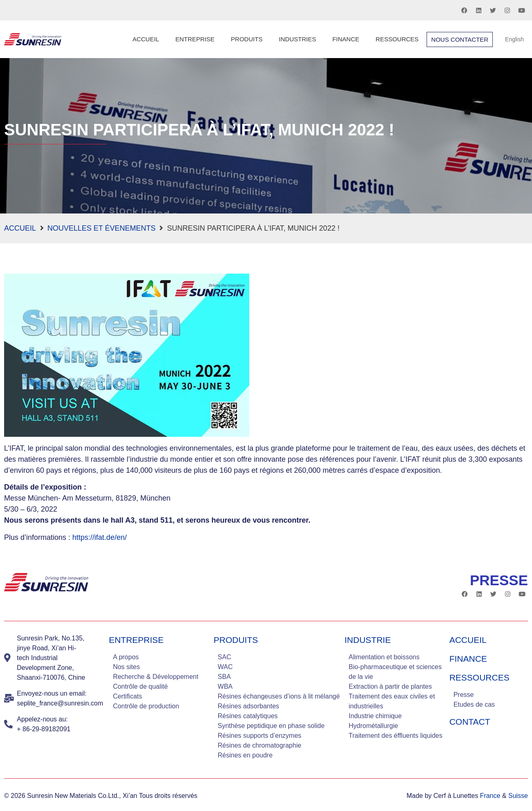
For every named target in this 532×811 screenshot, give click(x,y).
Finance (346, 39)
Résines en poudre (245, 755)
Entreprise (195, 39)
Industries (298, 39)
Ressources (397, 39)
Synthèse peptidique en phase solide (271, 726)
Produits (247, 39)
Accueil (146, 39)
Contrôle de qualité (140, 686)
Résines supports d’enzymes (260, 736)
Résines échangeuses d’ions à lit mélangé (279, 696)
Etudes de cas (474, 704)
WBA (225, 686)
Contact (470, 722)
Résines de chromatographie (260, 745)
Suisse (518, 796)
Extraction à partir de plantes (390, 686)
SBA (224, 677)
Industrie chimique (375, 716)
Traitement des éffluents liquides (395, 736)
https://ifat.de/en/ (99, 537)
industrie (368, 640)
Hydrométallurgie (373, 726)
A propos (126, 657)
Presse (464, 695)
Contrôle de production (146, 706)
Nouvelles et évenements (102, 228)
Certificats (127, 696)
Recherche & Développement (155, 677)
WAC (225, 667)
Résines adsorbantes (248, 706)
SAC (225, 657)
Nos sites (126, 667)
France (490, 796)
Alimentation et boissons (384, 657)
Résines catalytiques (248, 716)
